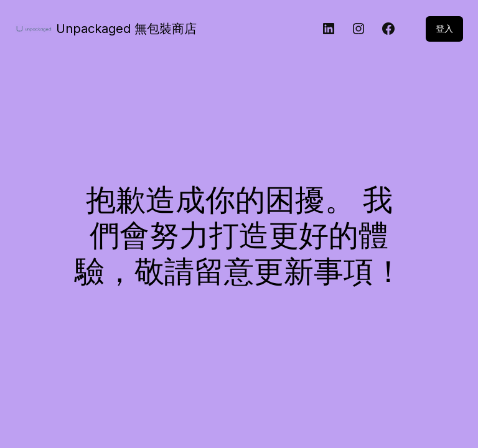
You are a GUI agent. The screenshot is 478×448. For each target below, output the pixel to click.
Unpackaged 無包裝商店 (126, 29)
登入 (444, 28)
